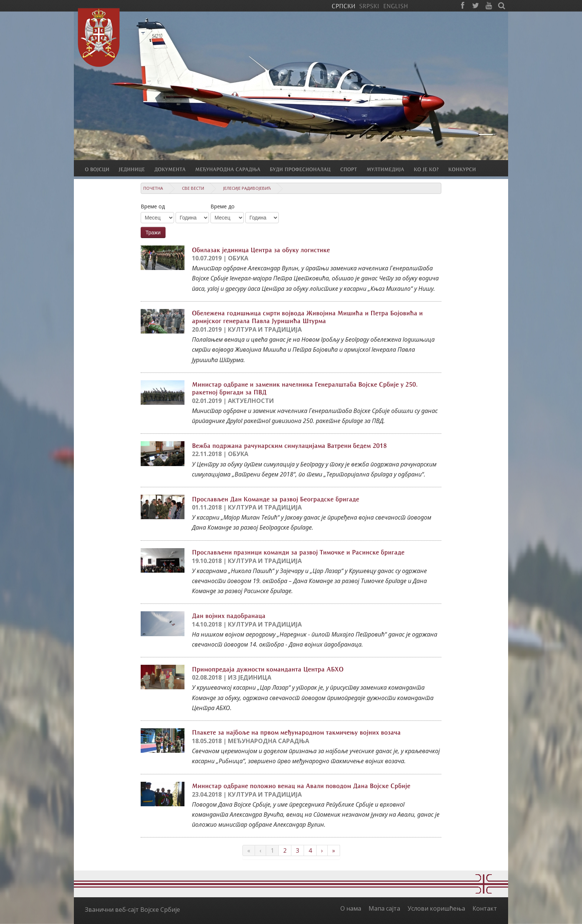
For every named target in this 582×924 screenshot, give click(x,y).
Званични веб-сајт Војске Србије (133, 910)
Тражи (153, 232)
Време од (153, 206)
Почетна (153, 188)
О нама (351, 908)
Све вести (193, 188)
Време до (223, 206)
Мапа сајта (384, 908)
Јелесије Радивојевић (247, 188)
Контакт (485, 908)
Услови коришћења (436, 908)
